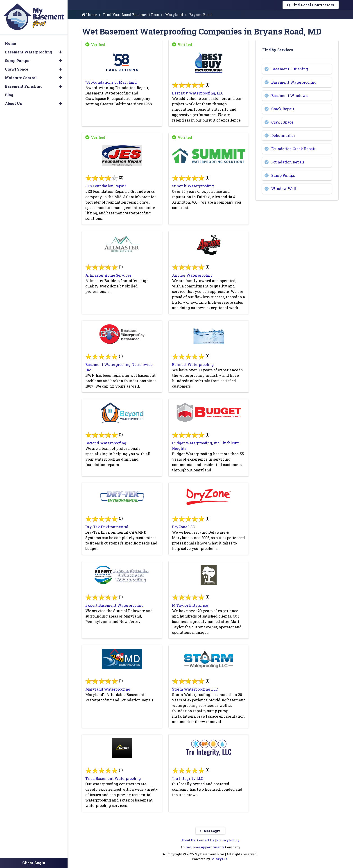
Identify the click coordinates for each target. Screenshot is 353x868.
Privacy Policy (228, 840)
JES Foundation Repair (106, 186)
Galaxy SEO (219, 859)
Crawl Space (282, 122)
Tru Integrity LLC (188, 778)
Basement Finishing (290, 69)
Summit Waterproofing (193, 186)
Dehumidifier (283, 135)
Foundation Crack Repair (293, 149)
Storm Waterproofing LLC (195, 689)
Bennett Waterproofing (193, 364)
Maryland (174, 15)
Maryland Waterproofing (108, 689)
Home (89, 15)
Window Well (284, 189)
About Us (188, 840)
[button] (60, 52)
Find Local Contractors (311, 5)
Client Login (210, 831)
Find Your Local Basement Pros (131, 15)
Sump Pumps (283, 175)
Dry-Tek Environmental (107, 527)
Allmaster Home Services (108, 275)
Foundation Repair (288, 162)
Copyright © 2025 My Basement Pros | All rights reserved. (212, 854)
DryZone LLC (183, 527)
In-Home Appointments (205, 847)
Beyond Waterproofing (106, 443)
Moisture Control (21, 78)
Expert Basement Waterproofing (114, 605)
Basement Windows (289, 95)
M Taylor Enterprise (190, 605)
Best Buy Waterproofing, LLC (198, 93)
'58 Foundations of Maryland (111, 82)
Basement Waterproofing (294, 82)
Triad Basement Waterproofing (113, 778)
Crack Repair (283, 109)
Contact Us (206, 840)
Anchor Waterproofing (192, 275)
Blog (9, 95)
